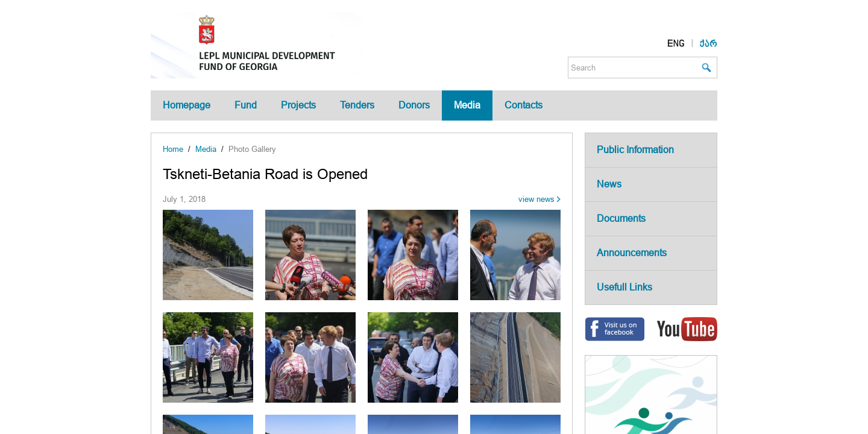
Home (173, 149)
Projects (298, 105)
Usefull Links (624, 287)
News (609, 184)
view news (536, 199)
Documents (621, 219)
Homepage (187, 105)
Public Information (635, 150)
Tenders (357, 105)
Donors (414, 105)
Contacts (524, 105)
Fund (246, 105)
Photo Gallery (252, 149)
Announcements (632, 253)
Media (467, 105)
